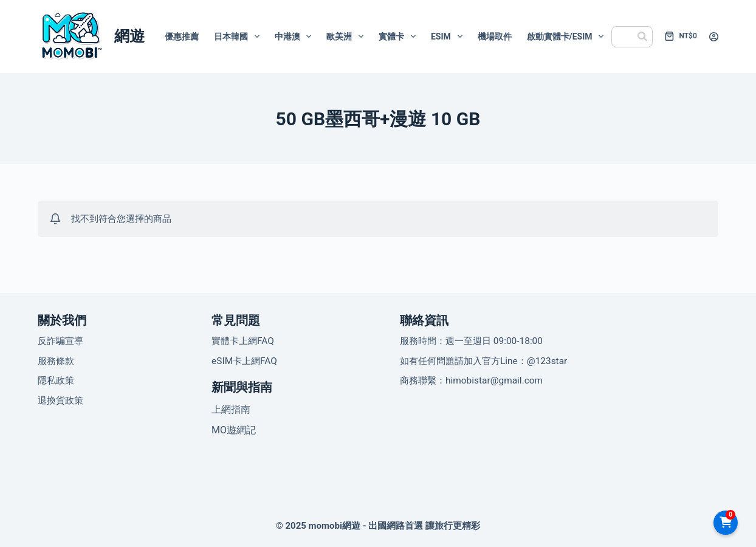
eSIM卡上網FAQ (244, 361)
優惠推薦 (182, 36)
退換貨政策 (60, 401)
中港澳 (296, 36)
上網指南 (231, 409)
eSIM (449, 36)
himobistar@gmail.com (494, 380)
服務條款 (56, 361)
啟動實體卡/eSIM (568, 36)
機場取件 (495, 36)
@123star (547, 361)
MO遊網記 (234, 430)
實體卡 (400, 36)
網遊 (129, 36)
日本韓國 (239, 36)
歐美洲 (347, 36)
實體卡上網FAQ (243, 341)
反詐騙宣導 (60, 341)
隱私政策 (56, 380)
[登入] (714, 37)
